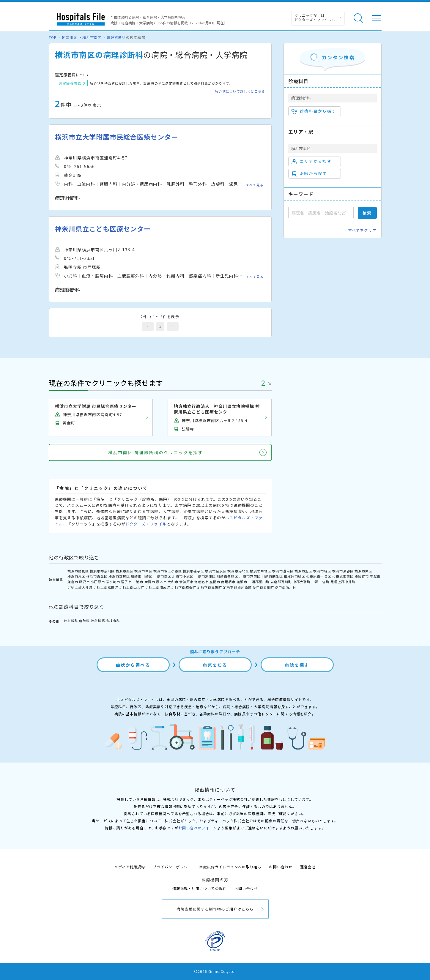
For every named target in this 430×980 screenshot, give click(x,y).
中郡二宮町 (320, 582)
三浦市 (138, 582)
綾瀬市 (242, 582)
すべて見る (255, 185)
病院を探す (297, 665)
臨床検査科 (111, 621)
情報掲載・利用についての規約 (200, 888)
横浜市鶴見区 (78, 571)
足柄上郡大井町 (80, 587)
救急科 (96, 621)
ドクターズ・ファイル (146, 524)
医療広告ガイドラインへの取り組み (230, 867)
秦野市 (150, 582)
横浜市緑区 (322, 571)
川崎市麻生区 (272, 576)
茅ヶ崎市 (113, 582)
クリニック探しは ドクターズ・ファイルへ (315, 17)
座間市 (215, 582)
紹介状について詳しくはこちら (240, 91)
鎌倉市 (73, 582)
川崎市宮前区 (250, 576)
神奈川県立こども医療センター (103, 229)
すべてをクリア (362, 230)
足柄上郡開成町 (158, 587)
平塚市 (375, 576)
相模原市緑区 (294, 576)
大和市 (173, 582)
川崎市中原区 (183, 576)
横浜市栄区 (363, 571)
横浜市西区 (125, 571)
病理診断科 (116, 37)
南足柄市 (228, 582)
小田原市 (98, 582)
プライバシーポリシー (172, 867)
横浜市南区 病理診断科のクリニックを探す (156, 452)
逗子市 (126, 582)
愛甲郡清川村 (286, 587)
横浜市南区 (92, 37)
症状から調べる (133, 665)
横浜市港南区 (283, 571)
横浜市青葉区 (97, 576)
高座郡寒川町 (281, 582)
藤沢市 (84, 582)
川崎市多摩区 (227, 576)
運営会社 (308, 867)
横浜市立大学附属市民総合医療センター (117, 137)
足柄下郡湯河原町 (237, 587)
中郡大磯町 (302, 582)
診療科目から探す (314, 111)
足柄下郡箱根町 (184, 587)
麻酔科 (84, 621)
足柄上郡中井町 (343, 582)
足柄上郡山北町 (132, 587)
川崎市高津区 (205, 576)
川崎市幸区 (162, 576)
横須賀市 (362, 576)
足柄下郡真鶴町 (210, 587)
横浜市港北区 (238, 571)
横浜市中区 (143, 571)
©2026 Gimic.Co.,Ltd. (215, 971)
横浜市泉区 (76, 576)
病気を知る (215, 665)
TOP (53, 37)
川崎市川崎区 (141, 576)
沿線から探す (309, 173)
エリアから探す (312, 161)
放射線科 (71, 621)
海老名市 (201, 582)
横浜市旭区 (303, 571)
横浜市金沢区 (216, 571)
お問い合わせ (281, 867)
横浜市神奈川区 (102, 571)
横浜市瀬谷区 (343, 571)
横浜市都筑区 (119, 576)
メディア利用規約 (130, 867)
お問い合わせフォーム (198, 828)
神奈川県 (70, 37)
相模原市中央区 (319, 576)
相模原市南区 (343, 576)
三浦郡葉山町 (259, 582)
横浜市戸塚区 (261, 571)
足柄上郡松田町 (106, 587)
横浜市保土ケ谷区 (168, 571)
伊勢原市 (186, 582)
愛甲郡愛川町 (263, 587)
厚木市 (161, 582)
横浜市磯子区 (193, 571)
